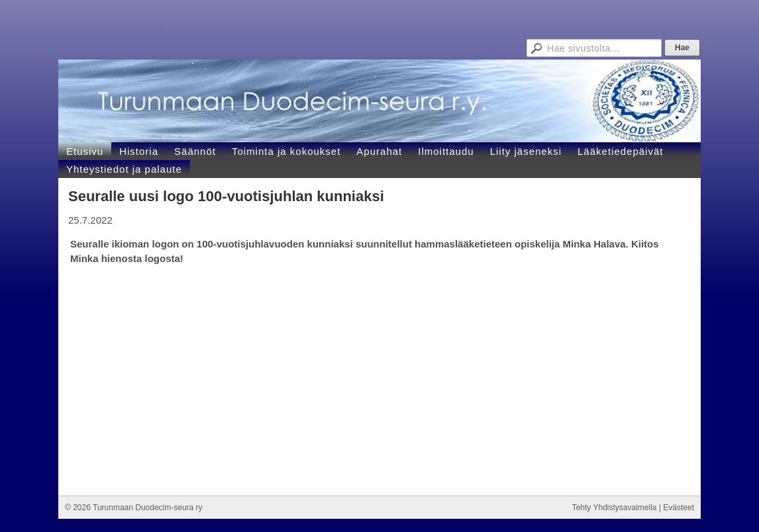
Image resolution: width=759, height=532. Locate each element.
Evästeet (679, 508)
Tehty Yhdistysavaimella (615, 508)
